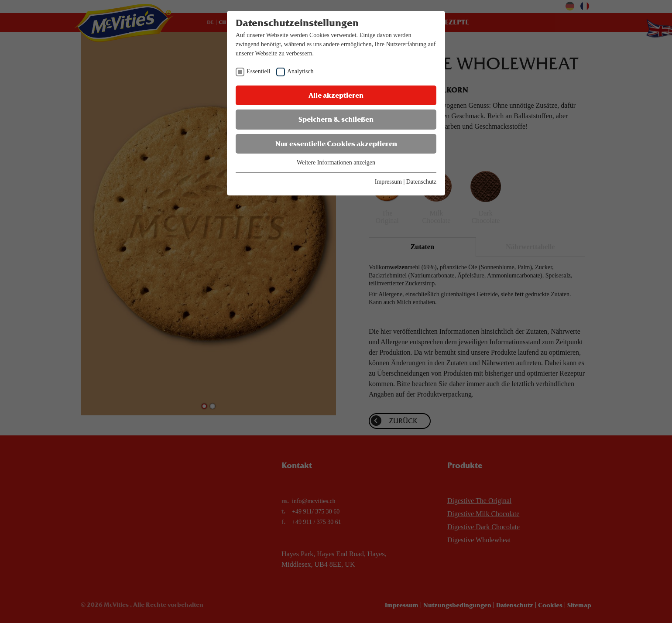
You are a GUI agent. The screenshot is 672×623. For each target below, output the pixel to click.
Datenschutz (421, 182)
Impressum (388, 182)
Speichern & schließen (336, 119)
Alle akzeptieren (336, 95)
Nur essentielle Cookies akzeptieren (336, 144)
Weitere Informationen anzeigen (336, 163)
